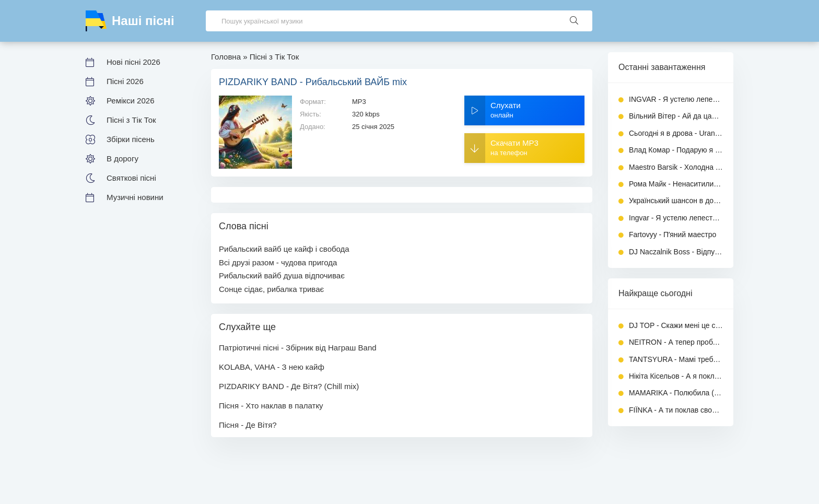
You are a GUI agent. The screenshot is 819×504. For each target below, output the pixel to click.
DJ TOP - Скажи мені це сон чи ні (676, 325)
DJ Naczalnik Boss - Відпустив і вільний (676, 252)
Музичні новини (135, 197)
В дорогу (122, 159)
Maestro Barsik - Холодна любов (676, 167)
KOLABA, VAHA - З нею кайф (272, 367)
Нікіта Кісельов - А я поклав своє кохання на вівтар (676, 376)
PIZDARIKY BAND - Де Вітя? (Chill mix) (289, 386)
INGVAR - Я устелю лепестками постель (676, 99)
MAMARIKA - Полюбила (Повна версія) (676, 393)
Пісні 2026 (125, 81)
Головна (226, 57)
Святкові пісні (131, 178)
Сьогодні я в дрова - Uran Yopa (676, 133)
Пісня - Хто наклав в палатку (271, 406)
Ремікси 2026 (130, 101)
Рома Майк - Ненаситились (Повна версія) (676, 184)
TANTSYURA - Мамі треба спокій (676, 359)
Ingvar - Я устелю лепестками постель (676, 218)
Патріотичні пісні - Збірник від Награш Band (298, 348)
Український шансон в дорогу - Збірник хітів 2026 (676, 201)
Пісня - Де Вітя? (248, 425)
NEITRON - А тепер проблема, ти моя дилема (676, 342)
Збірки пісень (131, 139)
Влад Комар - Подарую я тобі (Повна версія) (676, 150)
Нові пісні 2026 (133, 62)
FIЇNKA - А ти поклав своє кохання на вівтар (676, 410)
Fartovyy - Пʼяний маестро (672, 235)
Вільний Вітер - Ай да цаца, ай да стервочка (676, 116)
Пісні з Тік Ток (131, 120)
